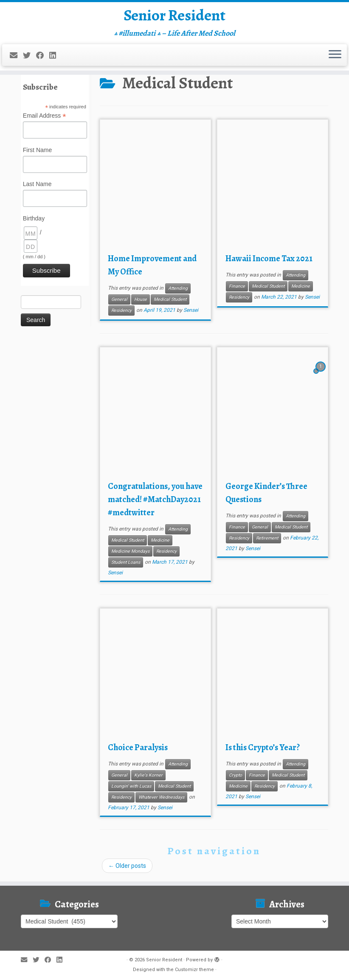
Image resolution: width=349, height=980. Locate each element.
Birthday (34, 218)
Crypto (235, 775)
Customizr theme (194, 970)
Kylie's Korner (148, 775)
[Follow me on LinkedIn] (55, 58)
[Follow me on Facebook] (43, 58)
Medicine (301, 286)
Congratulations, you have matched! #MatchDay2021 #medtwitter (155, 499)
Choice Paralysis (138, 747)
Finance (237, 286)
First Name (37, 150)
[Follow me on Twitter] (30, 58)
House (141, 299)
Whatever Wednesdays (161, 797)
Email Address (45, 116)
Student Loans (126, 562)
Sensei (191, 310)
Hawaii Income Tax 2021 (269, 258)
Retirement (267, 538)
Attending (178, 288)
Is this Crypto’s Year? (263, 747)
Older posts (127, 866)
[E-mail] (16, 58)
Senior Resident (174, 17)
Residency (121, 310)
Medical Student (170, 299)
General (119, 299)
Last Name (37, 184)
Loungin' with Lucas (131, 786)
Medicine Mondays (130, 551)
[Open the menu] (335, 58)
